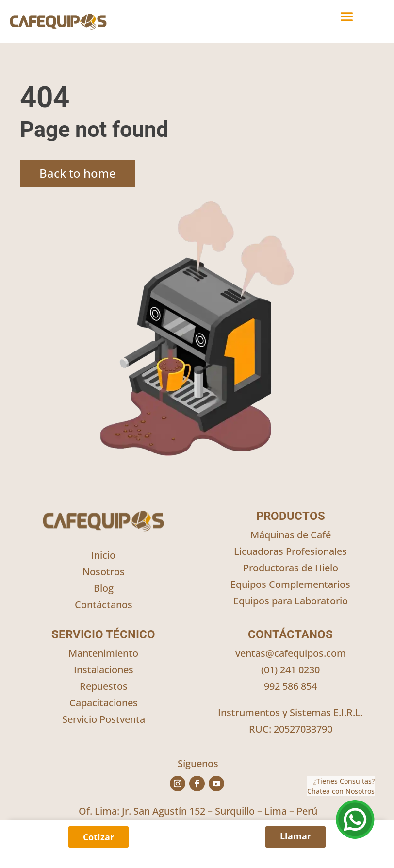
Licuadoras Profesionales (290, 551)
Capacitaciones (104, 703)
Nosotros (104, 572)
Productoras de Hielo (291, 568)
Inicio (103, 555)
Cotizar (98, 837)
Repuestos (104, 686)
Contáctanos (104, 605)
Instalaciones (104, 670)
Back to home (78, 173)
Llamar (295, 836)
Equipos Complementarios (290, 584)
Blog (104, 588)
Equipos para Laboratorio (291, 601)
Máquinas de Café (291, 535)
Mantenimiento (103, 653)
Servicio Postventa (104, 719)
